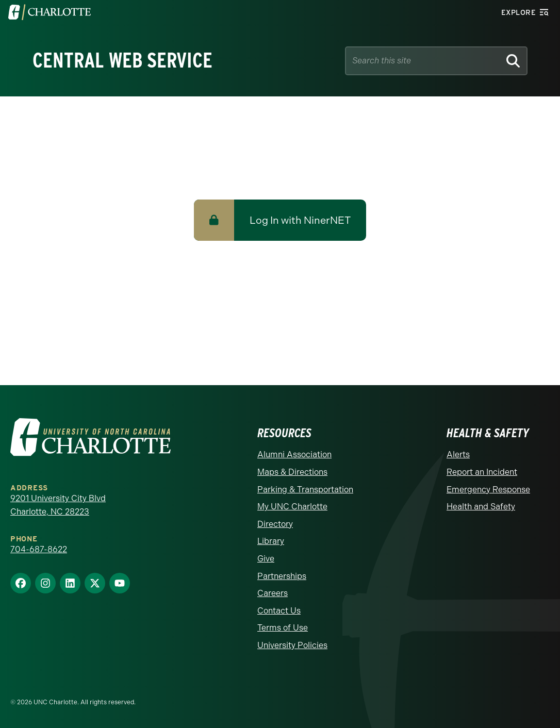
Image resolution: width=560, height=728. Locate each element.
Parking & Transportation (305, 490)
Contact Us (279, 611)
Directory (275, 524)
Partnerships (282, 576)
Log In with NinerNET (300, 220)
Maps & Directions (292, 472)
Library (271, 541)
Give (266, 559)
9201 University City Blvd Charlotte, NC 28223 (58, 505)
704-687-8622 (39, 549)
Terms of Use (283, 628)
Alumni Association (294, 454)
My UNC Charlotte (292, 507)
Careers (273, 593)
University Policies (292, 645)
